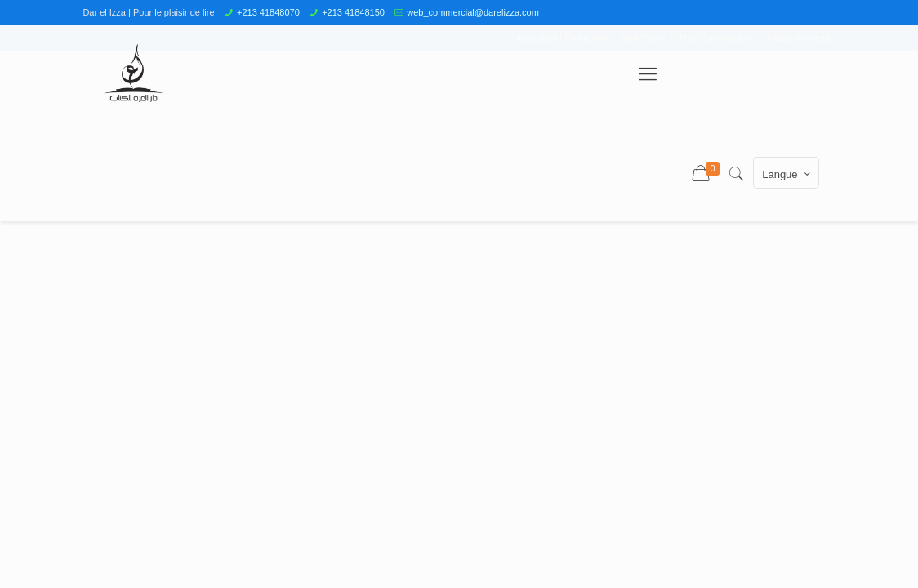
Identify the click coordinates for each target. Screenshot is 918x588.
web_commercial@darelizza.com (473, 12)
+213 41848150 (353, 12)
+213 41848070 (268, 12)
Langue (787, 174)
